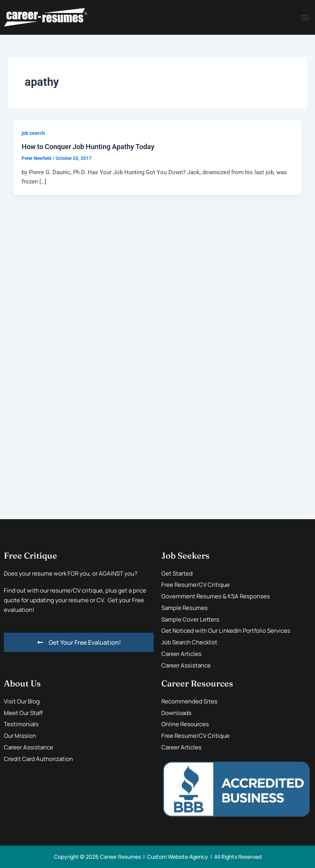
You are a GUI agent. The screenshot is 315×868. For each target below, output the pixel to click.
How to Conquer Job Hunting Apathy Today (88, 147)
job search (33, 133)
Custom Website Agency (178, 857)
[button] (305, 18)
